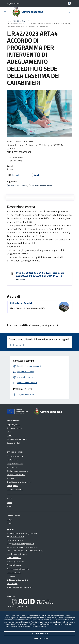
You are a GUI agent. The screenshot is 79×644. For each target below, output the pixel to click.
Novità (17, 21)
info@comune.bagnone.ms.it (23, 544)
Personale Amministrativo (17, 439)
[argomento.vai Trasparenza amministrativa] (41, 185)
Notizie (10, 503)
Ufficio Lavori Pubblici (21, 303)
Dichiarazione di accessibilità (18, 580)
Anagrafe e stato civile (15, 464)
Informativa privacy (14, 573)
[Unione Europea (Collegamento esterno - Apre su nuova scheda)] (18, 412)
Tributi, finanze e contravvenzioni (19, 482)
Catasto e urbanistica (15, 456)
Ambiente (11, 478)
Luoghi (10, 519)
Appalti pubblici (12, 486)
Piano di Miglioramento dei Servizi (19, 587)
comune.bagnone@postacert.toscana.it (25, 547)
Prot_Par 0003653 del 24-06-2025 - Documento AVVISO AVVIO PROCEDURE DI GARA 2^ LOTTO (40, 274)
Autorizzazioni (12, 467)
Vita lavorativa (12, 460)
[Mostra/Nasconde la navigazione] (5, 12)
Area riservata (12, 584)
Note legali (11, 576)
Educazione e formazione (16, 475)
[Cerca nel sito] (69, 12)
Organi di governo (14, 425)
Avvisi (24, 21)
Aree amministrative (15, 428)
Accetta (39, 639)
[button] (13, 3)
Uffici (9, 432)
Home (9, 21)
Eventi (9, 523)
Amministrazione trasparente (18, 569)
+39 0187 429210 (17, 540)
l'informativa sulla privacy (37, 626)
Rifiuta (39, 634)
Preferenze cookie (62, 624)
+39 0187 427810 (17, 537)
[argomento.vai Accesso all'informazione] (18, 185)
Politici (9, 436)
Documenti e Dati (13, 443)
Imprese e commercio (15, 489)
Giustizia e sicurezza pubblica (18, 471)
